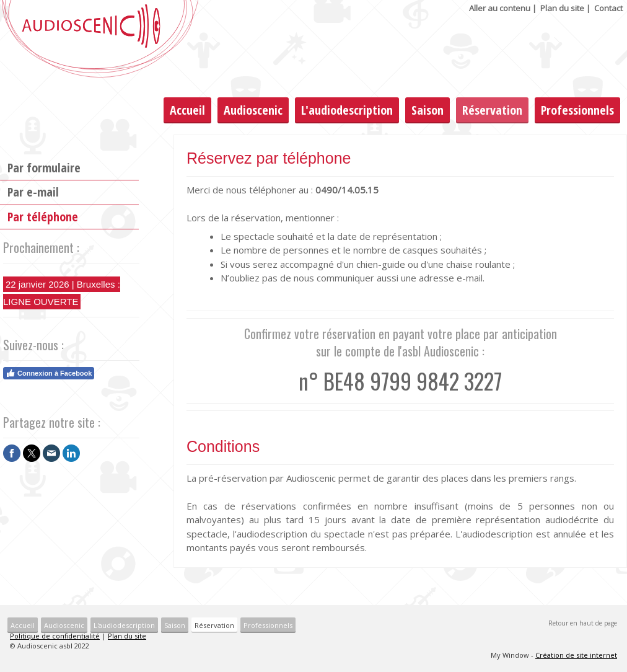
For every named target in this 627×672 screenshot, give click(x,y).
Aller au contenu (500, 8)
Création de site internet (576, 655)
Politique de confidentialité (55, 636)
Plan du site (562, 8)
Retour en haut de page (583, 623)
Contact (608, 8)
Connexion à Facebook (49, 373)
